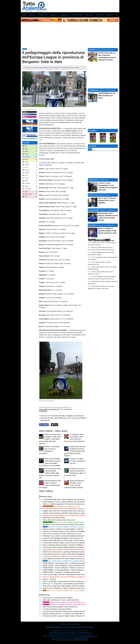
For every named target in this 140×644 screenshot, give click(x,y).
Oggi (90, 149)
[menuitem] (116, 15)
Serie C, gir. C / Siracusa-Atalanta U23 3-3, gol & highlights (65, 590)
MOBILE (80, 627)
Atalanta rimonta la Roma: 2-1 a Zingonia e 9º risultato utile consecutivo (67, 614)
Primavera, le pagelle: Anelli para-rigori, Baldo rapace (64, 605)
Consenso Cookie (65, 624)
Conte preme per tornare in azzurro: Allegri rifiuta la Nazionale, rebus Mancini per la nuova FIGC (75, 554)
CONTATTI (74, 627)
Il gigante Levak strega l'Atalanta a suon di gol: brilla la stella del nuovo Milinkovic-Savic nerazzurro (76, 515)
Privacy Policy (76, 624)
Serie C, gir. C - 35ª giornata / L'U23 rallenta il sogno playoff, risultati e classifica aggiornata (74, 584)
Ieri (94, 149)
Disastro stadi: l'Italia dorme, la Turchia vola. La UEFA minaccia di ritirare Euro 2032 (71, 540)
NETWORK (49, 627)
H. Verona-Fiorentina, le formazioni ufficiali (57, 609)
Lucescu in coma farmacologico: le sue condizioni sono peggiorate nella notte (69, 531)
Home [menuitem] (24, 15)
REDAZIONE (57, 627)
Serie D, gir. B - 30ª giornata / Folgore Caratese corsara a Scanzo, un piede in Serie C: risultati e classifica (78, 588)
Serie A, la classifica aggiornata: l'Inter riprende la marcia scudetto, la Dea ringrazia (71, 504)
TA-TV (91, 195)
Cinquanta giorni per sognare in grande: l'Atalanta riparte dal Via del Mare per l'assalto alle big (74, 550)
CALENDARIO (66, 627)
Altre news (47, 408)
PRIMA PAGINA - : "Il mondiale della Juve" (60, 572)
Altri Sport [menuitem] (100, 15)
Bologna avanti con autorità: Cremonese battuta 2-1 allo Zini (63, 529)
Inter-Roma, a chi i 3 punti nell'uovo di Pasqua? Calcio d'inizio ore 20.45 (67, 525)
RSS (84, 627)
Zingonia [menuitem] (54, 15)
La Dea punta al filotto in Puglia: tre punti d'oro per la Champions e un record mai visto (72, 543)
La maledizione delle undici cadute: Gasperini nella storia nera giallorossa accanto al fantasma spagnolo (78, 499)
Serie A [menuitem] (32, 15)
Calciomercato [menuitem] (77, 15)
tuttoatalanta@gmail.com (90, 636)
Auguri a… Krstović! (49, 579)
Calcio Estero (93, 180)
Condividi (44, 425)
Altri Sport (92, 225)
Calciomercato (94, 210)
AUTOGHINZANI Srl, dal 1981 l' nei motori (107, 96)
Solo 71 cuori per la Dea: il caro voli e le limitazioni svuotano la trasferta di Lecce (70, 577)
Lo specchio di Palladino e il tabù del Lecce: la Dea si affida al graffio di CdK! (68, 556)
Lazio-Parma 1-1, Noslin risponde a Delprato (58, 598)
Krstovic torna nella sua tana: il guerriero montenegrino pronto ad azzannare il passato (72, 552)
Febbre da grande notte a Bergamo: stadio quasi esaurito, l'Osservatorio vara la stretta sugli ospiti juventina (50, 439)
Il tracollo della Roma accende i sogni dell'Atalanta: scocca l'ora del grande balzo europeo (73, 509)
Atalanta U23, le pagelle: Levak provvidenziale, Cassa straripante (68, 602)
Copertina (92, 50)
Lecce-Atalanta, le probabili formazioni (61, 506)
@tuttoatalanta (68, 409)
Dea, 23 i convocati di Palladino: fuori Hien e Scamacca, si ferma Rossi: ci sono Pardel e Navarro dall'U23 (81, 527)
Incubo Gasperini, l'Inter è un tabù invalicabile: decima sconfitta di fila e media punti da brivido (74, 502)
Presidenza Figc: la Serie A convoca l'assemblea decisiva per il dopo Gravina (69, 536)
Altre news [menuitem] (89, 15)
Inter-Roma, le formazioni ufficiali (54, 518)
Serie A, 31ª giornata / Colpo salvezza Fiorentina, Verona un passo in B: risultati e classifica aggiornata (77, 581)
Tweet (54, 425)
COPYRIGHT (90, 627)
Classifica (26, 143)
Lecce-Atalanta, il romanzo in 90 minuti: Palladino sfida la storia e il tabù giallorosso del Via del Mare (76, 559)
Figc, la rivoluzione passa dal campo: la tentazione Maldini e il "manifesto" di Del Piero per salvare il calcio (78, 545)
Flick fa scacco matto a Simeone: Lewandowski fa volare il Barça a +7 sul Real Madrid (72, 575)
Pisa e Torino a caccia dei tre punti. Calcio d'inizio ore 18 (62, 534)
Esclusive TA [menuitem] (43, 15)
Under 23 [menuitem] (110, 15)
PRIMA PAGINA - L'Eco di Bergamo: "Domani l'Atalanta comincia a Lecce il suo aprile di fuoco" (75, 565)
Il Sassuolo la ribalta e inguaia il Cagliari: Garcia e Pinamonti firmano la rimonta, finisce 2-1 (73, 616)
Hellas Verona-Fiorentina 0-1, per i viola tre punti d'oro (61, 600)
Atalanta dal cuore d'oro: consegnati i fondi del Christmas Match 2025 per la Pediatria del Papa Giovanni (75, 451)
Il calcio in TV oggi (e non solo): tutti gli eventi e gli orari (78, 461)
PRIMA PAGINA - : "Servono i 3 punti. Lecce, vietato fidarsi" (70, 568)
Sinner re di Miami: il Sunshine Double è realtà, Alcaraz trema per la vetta (107, 231)
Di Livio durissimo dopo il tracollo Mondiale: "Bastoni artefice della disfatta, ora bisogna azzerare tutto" (50, 473)
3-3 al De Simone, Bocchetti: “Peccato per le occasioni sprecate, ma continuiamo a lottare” (73, 611)
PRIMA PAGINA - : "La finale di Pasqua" (63, 563)
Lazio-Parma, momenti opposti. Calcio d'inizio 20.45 (60, 607)
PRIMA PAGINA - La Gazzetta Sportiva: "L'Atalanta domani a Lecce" (66, 570)
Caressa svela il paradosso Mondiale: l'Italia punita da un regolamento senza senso (71, 513)
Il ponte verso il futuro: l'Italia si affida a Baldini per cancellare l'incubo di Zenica (69, 547)
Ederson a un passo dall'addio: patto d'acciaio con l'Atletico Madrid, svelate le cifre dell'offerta (79, 522)
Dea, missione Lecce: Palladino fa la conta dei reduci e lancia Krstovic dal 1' (71, 561)
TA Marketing (93, 90)
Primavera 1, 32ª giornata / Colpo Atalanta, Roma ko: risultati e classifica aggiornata (71, 586)
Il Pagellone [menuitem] (64, 15)
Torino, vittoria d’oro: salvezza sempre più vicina (59, 520)
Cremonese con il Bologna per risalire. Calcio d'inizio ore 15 (63, 538)
